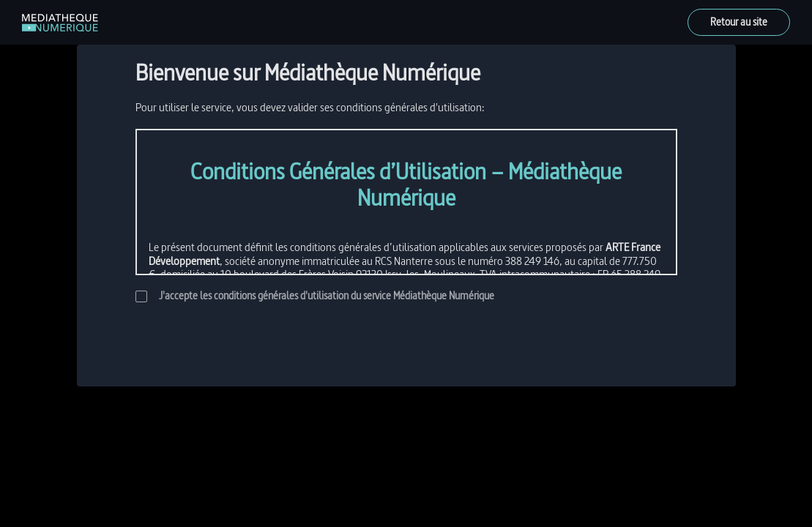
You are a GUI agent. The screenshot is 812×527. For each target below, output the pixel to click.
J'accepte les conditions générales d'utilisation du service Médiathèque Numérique (315, 296)
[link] (60, 23)
